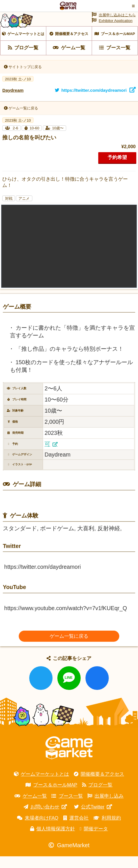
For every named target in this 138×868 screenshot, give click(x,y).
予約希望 (117, 169)
